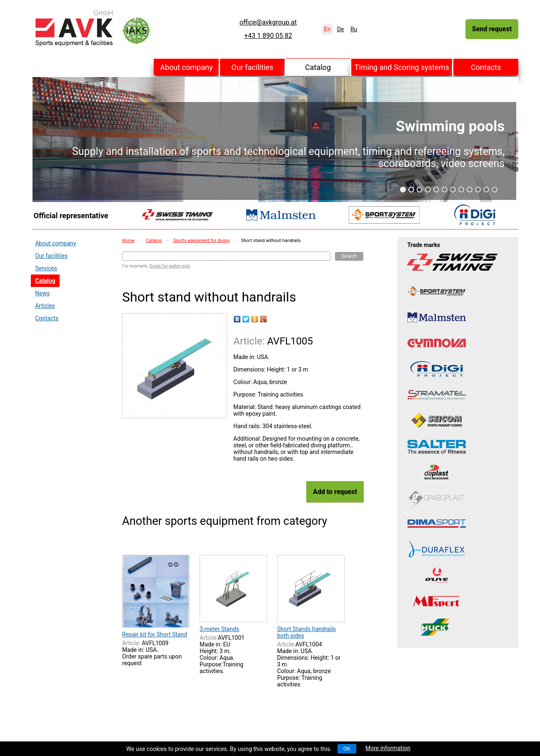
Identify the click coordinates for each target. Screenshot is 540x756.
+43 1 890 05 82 (268, 36)
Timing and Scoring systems (402, 67)
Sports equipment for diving (201, 241)
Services (46, 268)
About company (186, 67)
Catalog (318, 67)
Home (128, 241)
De (341, 29)
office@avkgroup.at (268, 22)
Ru (354, 29)
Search (349, 256)
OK (347, 749)
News (42, 293)
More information (388, 748)
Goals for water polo (170, 266)
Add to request (335, 492)
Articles (45, 306)
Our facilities (252, 67)
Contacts (486, 67)
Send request (492, 29)
